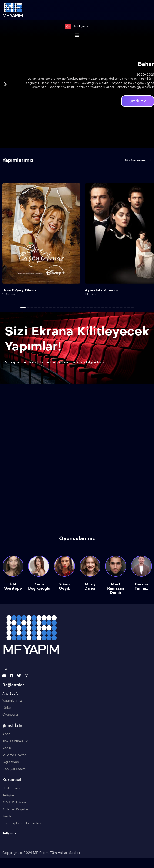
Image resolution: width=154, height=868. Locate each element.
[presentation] (148, 247)
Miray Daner (90, 586)
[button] (5, 84)
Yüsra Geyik (64, 586)
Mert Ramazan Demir (116, 589)
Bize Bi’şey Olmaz (19, 290)
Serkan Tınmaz (141, 586)
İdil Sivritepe (13, 586)
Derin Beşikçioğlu (39, 586)
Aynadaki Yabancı (101, 290)
